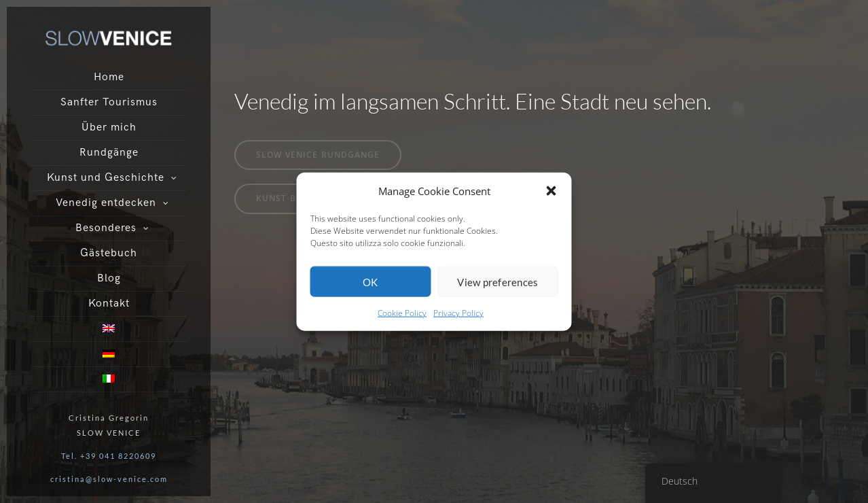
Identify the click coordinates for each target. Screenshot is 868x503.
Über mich (109, 127)
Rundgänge (109, 153)
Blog (109, 278)
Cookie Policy (402, 313)
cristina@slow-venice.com (109, 479)
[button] (551, 191)
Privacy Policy (458, 313)
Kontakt (109, 303)
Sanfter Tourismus (109, 102)
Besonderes (106, 228)
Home (109, 77)
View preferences (498, 282)
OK (370, 282)
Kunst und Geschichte (106, 178)
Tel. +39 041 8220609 (109, 456)
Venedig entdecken (106, 203)
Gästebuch (109, 253)
